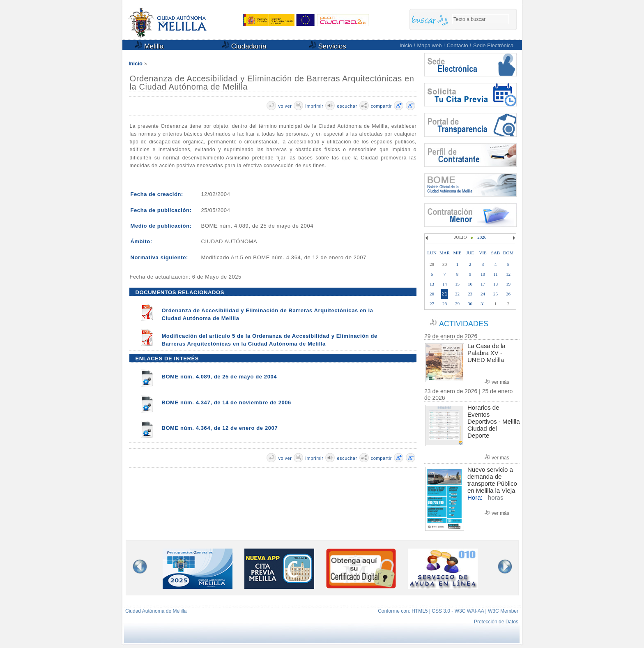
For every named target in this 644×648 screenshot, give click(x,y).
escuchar (347, 106)
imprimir (314, 106)
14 (445, 284)
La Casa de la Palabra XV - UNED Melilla (486, 353)
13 (432, 284)
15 (457, 284)
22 (457, 294)
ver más (500, 382)
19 (508, 284)
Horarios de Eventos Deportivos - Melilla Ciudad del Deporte (494, 421)
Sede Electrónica (493, 45)
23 (470, 294)
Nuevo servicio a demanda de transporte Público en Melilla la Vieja (492, 480)
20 (432, 294)
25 (496, 294)
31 (483, 304)
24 (483, 294)
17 (483, 284)
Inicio (406, 45)
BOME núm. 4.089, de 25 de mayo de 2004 (219, 377)
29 (457, 304)
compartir (381, 106)
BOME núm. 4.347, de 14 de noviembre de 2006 (226, 402)
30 (470, 304)
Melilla (149, 45)
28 (445, 304)
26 (508, 294)
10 (483, 274)
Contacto (458, 45)
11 (496, 274)
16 (470, 284)
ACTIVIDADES (464, 324)
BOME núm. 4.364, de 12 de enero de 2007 (220, 428)
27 (432, 304)
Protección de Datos (496, 622)
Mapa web (429, 45)
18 (496, 284)
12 (508, 274)
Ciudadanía (244, 45)
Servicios (328, 45)
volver (285, 106)
